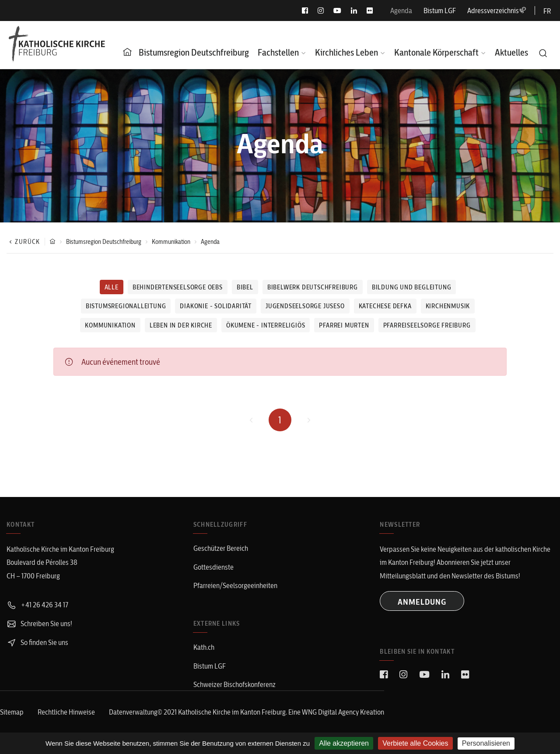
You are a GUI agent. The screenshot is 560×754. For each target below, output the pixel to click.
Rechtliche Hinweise (66, 712)
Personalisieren (486, 743)
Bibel (245, 287)
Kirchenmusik (448, 306)
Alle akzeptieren (344, 743)
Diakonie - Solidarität (216, 306)
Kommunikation (171, 242)
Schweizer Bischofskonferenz (234, 684)
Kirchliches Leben (346, 52)
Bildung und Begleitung (412, 287)
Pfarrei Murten (344, 325)
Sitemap (12, 712)
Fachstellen (278, 52)
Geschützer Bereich (221, 548)
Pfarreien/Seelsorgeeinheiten (235, 585)
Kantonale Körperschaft (436, 52)
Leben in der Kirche (181, 325)
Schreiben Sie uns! (39, 624)
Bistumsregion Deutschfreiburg (194, 52)
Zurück (23, 242)
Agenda (401, 11)
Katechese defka (385, 306)
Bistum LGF (440, 11)
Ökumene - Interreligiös (266, 325)
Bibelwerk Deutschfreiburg (313, 287)
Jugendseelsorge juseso (305, 306)
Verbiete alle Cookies (415, 743)
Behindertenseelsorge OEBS (178, 287)
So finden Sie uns (37, 642)
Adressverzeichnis (497, 11)
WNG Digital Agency (331, 712)
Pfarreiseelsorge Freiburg (427, 325)
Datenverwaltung (133, 712)
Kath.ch (204, 647)
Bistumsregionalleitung (126, 306)
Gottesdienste (213, 567)
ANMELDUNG (422, 602)
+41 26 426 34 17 (37, 605)
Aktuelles (511, 52)
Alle (112, 287)
